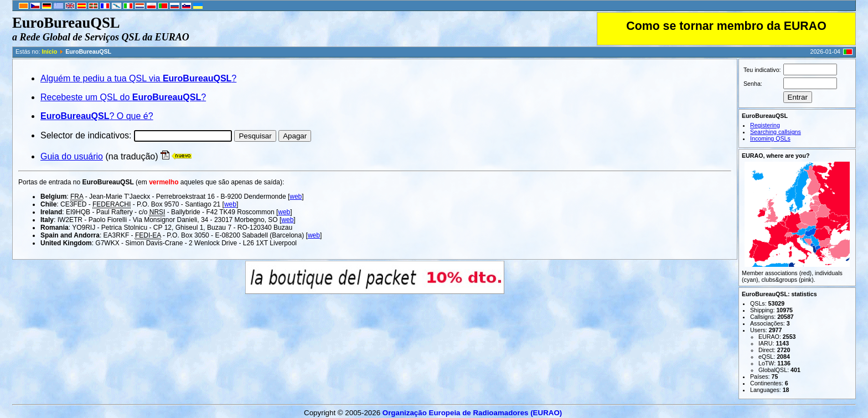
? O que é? (97, 116)
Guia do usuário (72, 156)
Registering (765, 125)
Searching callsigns (776, 132)
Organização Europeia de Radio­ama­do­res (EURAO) (472, 413)
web (296, 197)
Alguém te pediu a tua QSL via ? (138, 78)
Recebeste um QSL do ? (123, 97)
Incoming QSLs (770, 138)
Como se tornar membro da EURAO (726, 26)
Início (49, 51)
